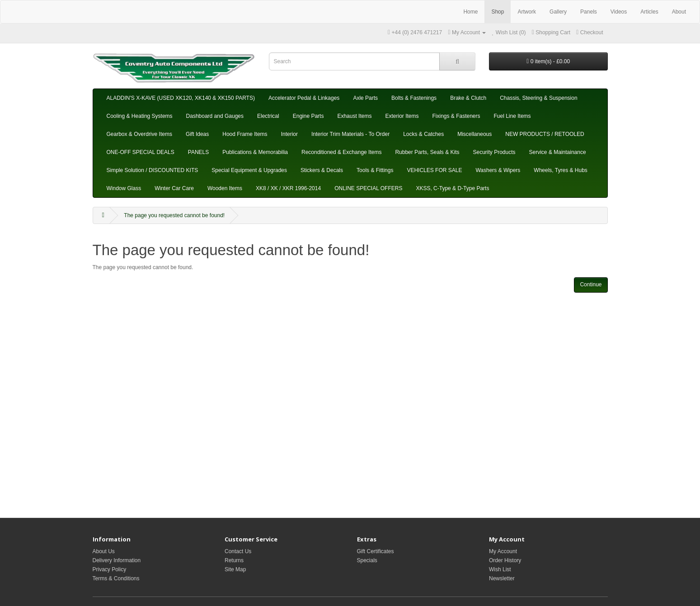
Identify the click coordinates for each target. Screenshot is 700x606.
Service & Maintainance (558, 152)
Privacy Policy (110, 569)
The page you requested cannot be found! (174, 215)
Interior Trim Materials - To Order (350, 134)
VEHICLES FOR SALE (434, 170)
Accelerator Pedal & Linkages (304, 98)
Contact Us (238, 551)
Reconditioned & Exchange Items (341, 152)
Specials (367, 560)
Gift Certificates (376, 551)
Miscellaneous (474, 134)
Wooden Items (225, 188)
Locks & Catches (423, 134)
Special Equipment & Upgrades (249, 170)
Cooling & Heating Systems (140, 116)
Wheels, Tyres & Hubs (561, 170)
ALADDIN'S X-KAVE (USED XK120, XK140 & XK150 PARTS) (181, 98)
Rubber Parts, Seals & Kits (427, 152)
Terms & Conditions (116, 578)
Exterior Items (402, 116)
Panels (589, 12)
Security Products (494, 152)
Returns (234, 560)
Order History (505, 560)
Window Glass (124, 188)
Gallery (558, 12)
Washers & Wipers (498, 170)
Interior (289, 134)
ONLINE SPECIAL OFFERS (368, 188)
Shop (498, 12)
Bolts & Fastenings (414, 98)
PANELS (198, 152)
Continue (591, 284)
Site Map (235, 569)
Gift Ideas (197, 134)
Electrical (268, 116)
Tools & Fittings (375, 170)
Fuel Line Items (512, 116)
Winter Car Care (174, 188)
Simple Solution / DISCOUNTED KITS (153, 170)
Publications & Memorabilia (255, 152)
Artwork (527, 12)
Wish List (500, 569)
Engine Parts (308, 116)
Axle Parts (365, 98)
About (679, 12)
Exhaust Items (354, 116)
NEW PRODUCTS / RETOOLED (545, 134)
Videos (619, 12)
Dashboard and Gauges (215, 116)
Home (470, 12)
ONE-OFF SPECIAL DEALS (141, 152)
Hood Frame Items (245, 134)
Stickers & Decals (322, 170)
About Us (104, 551)
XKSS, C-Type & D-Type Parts (452, 188)
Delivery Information (117, 560)
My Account (503, 551)
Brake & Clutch (468, 98)
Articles (649, 12)
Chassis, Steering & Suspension (538, 98)
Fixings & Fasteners (456, 116)
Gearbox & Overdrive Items (139, 134)
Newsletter (502, 578)
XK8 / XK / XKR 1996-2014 (288, 188)
